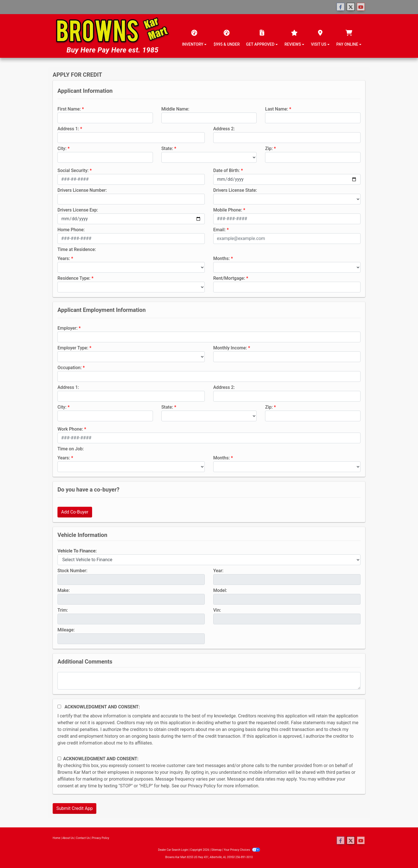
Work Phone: (70, 429)
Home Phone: (71, 230)
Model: (220, 590)
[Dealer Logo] (113, 36)
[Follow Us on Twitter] (351, 7)
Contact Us (83, 838)
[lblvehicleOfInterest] (209, 560)
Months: (222, 258)
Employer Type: (73, 348)
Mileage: (66, 630)
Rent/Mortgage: (229, 278)
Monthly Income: (230, 348)
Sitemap (216, 850)
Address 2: (224, 129)
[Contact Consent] (59, 758)
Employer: (67, 328)
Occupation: (70, 368)
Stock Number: (72, 571)
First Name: (69, 109)
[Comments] (209, 681)
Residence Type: (74, 278)
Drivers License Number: (82, 190)
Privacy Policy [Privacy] (101, 838)
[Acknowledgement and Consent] (59, 707)
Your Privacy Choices (242, 850)
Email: (219, 230)
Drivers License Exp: (78, 210)
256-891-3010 (244, 857)
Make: (64, 590)
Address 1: (68, 129)
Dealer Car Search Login (173, 850)
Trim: (63, 610)
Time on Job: (71, 449)
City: (62, 148)
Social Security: (73, 170)
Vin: (217, 610)
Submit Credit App (75, 808)
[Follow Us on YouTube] (361, 7)
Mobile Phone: (228, 210)
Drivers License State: (235, 190)
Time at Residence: (77, 249)
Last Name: (277, 109)
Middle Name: (175, 109)
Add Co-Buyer (75, 512)
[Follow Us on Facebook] (341, 7)
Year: (218, 571)
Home (56, 838)
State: (167, 148)
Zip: (269, 148)
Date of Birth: (226, 170)
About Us (68, 838)
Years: (64, 258)
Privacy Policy (202, 786)
